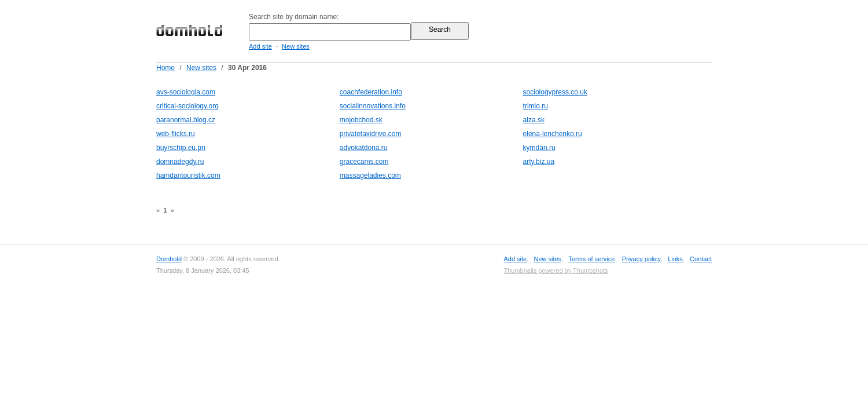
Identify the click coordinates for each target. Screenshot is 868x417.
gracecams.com (364, 162)
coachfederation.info (371, 92)
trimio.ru (536, 106)
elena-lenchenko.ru (553, 134)
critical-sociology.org (187, 106)
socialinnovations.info (373, 106)
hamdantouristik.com (188, 175)
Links (675, 259)
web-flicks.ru (176, 134)
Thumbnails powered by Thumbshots (556, 270)
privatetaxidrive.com (371, 134)
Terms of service (591, 259)
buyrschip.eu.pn (181, 148)
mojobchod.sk (361, 120)
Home (165, 68)
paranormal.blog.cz (186, 120)
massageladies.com (370, 175)
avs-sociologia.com (186, 92)
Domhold (169, 259)
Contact (701, 259)
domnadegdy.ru (180, 162)
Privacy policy (641, 259)
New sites (296, 46)
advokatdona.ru (364, 148)
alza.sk (534, 120)
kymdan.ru (539, 148)
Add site (260, 46)
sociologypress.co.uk (555, 92)
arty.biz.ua (539, 162)
